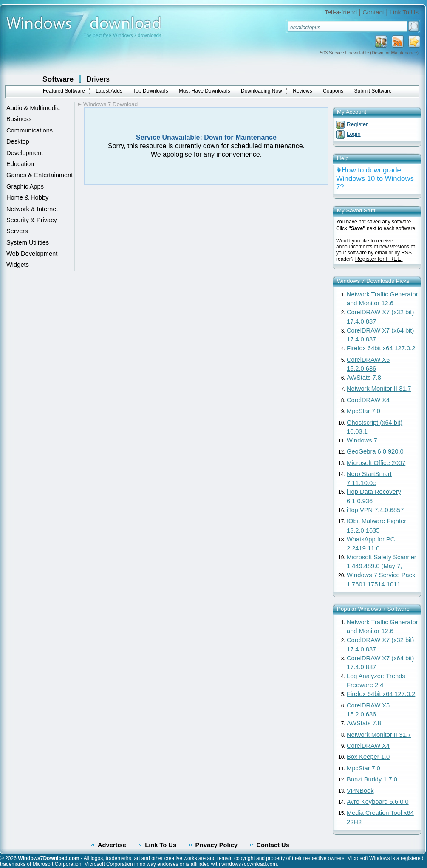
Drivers (98, 79)
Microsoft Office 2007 (376, 463)
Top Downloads (150, 91)
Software (58, 79)
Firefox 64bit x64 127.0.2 (381, 348)
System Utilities (28, 242)
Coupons (333, 91)
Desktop (18, 141)
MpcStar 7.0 (363, 411)
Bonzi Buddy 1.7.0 (372, 779)
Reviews (302, 91)
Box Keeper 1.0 (368, 757)
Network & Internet (32, 209)
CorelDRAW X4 (368, 400)
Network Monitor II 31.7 (379, 389)
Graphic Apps (25, 186)
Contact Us (273, 845)
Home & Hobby (27, 197)
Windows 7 (362, 440)
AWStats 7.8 (364, 378)
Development (25, 153)
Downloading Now (262, 91)
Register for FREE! (379, 259)
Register (357, 124)
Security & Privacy (32, 220)
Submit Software (373, 91)
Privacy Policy (216, 845)
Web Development (32, 254)
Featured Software (64, 91)
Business (19, 119)
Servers (17, 231)
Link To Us (404, 12)
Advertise (112, 845)
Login (354, 134)
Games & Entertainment (40, 175)
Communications (30, 130)
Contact (373, 12)
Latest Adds (109, 91)
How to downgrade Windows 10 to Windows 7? (375, 179)
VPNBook (360, 791)
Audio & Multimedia (33, 108)
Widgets (18, 265)
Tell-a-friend (341, 12)
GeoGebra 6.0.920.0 (375, 451)
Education (20, 164)
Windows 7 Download (110, 104)
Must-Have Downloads (205, 91)
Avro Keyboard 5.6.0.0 (378, 802)
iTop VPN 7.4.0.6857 (375, 510)
